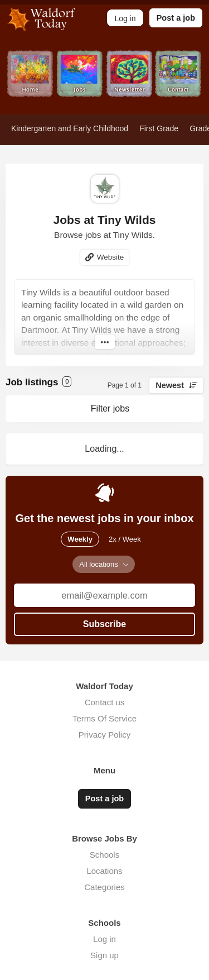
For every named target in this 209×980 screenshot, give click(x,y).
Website (111, 257)
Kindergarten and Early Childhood (70, 128)
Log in (104, 939)
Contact (179, 82)
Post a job (176, 18)
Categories (104, 887)
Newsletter (130, 82)
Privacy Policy (104, 735)
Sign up (104, 955)
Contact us (105, 702)
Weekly (80, 539)
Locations (104, 871)
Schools (104, 855)
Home (30, 82)
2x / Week (125, 539)
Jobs (80, 82)
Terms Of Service (104, 718)
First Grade (159, 128)
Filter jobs (110, 408)
